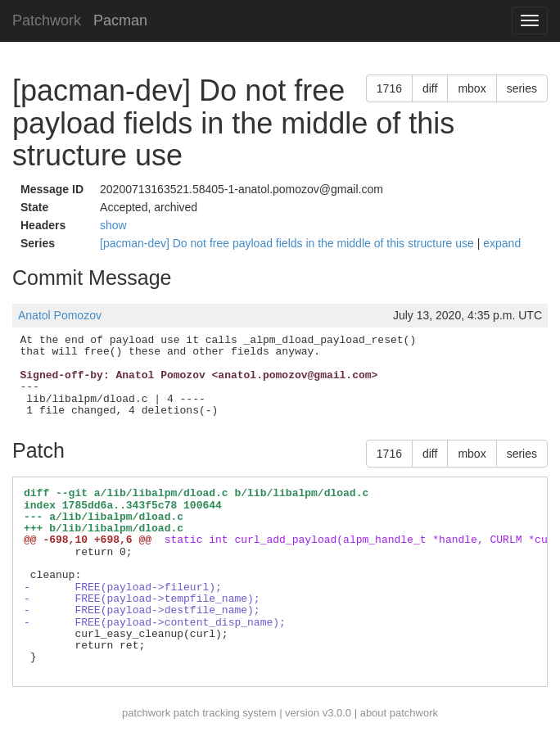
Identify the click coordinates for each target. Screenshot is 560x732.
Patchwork (47, 20)
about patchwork (399, 713)
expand (502, 243)
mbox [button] (472, 88)
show (113, 225)
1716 (389, 88)
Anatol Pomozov (60, 315)
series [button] (522, 88)
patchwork (146, 713)
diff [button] (430, 88)
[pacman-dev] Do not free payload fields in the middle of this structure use (289, 243)
